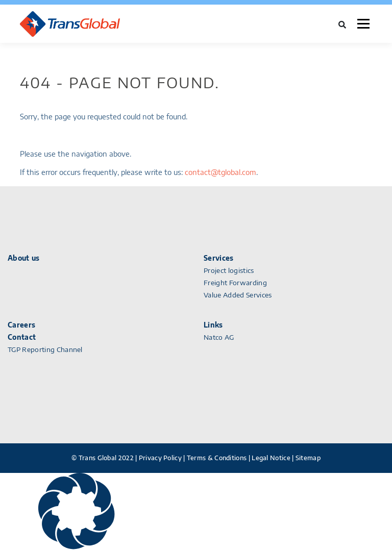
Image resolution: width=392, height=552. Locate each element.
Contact (22, 337)
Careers (21, 325)
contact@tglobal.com (220, 172)
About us (24, 258)
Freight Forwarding (235, 283)
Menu (363, 24)
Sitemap (308, 458)
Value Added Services (238, 295)
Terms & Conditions (217, 458)
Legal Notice (271, 458)
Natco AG (219, 337)
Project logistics (229, 270)
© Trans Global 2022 (103, 458)
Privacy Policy (160, 458)
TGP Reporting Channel (45, 349)
